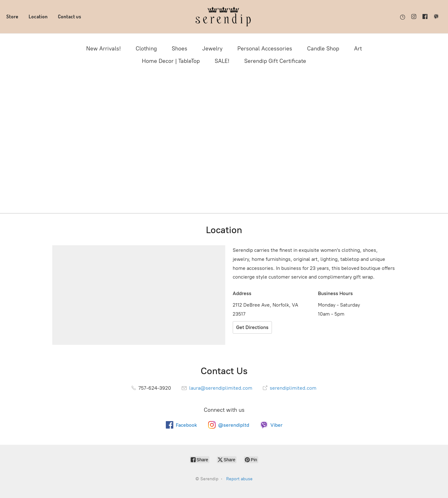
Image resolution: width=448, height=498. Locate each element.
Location (38, 16)
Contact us (70, 16)
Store (12, 16)
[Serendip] (224, 17)
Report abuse (239, 479)
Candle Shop (323, 49)
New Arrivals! (103, 49)
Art (358, 49)
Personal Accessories (265, 49)
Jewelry (212, 49)
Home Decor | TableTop (171, 61)
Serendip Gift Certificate (275, 61)
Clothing (146, 49)
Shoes (180, 49)
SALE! (222, 61)
